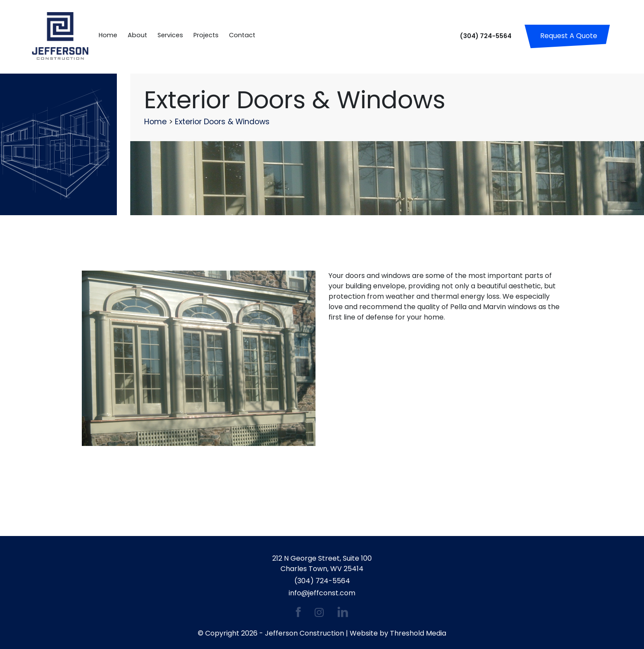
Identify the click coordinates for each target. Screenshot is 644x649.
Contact (242, 35)
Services (170, 35)
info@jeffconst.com (322, 593)
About (137, 35)
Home (108, 35)
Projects (206, 35)
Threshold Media (418, 633)
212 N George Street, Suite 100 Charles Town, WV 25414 (322, 563)
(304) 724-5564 (486, 36)
